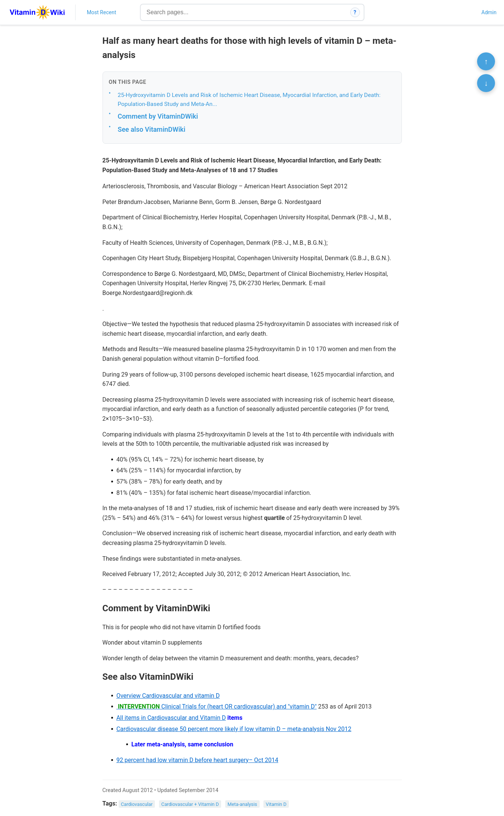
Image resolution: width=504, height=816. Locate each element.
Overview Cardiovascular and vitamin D (168, 696)
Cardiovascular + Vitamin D (190, 804)
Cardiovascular (137, 804)
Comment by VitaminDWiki (158, 116)
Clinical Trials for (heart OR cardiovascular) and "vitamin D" (216, 707)
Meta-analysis (242, 804)
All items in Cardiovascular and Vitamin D (171, 718)
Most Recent (102, 12)
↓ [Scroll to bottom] (486, 83)
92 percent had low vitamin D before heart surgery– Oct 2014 (197, 760)
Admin (489, 12)
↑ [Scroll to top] (486, 61)
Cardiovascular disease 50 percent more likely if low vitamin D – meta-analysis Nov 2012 (234, 729)
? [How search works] (355, 12)
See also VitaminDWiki (152, 129)
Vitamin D (276, 804)
